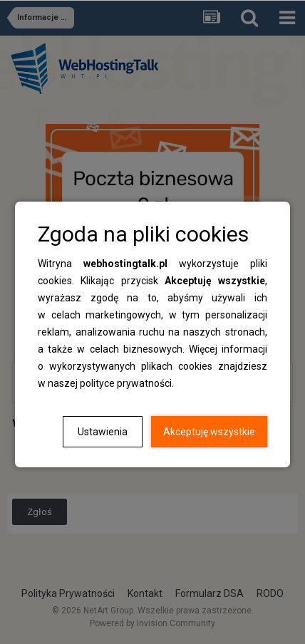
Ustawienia (103, 432)
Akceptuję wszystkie (209, 432)
